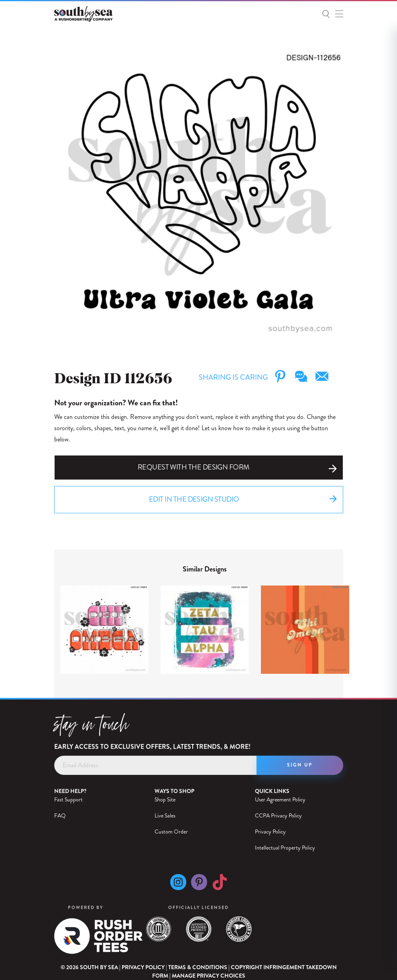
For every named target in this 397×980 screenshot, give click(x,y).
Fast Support (68, 799)
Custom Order (171, 832)
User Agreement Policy (280, 799)
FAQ (60, 815)
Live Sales (165, 815)
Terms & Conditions (198, 967)
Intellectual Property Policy (285, 848)
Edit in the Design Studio (243, 500)
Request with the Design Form (237, 467)
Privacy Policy (270, 832)
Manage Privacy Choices (209, 976)
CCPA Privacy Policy (278, 815)
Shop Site (165, 799)
